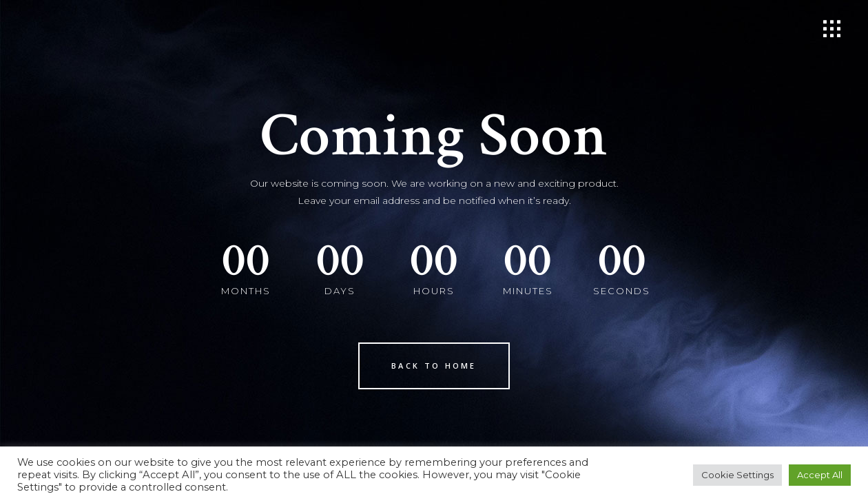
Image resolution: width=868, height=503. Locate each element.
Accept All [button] (820, 475)
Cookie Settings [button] (737, 475)
